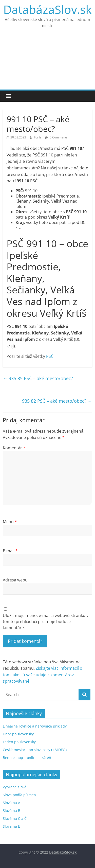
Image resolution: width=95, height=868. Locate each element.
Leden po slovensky (19, 742)
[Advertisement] (48, 62)
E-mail (10, 551)
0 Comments (56, 137)
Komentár (14, 448)
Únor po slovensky (18, 734)
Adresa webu (15, 580)
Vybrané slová (15, 787)
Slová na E (11, 826)
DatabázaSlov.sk (48, 9)
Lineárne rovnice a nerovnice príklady (35, 726)
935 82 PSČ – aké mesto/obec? (57, 401)
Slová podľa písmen (19, 795)
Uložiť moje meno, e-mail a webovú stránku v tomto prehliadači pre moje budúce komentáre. (46, 622)
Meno (10, 522)
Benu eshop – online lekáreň (27, 758)
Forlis (38, 137)
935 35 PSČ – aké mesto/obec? (38, 378)
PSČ (50, 356)
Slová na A (12, 803)
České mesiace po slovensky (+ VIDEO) (35, 750)
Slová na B (12, 811)
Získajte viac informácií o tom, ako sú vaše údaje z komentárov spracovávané (43, 675)
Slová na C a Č (15, 818)
